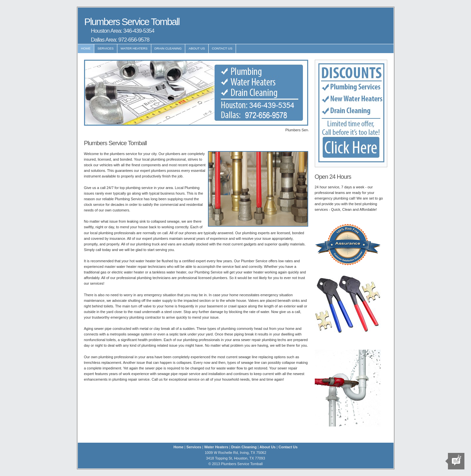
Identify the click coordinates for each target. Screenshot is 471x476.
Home (86, 48)
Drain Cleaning (168, 48)
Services (106, 48)
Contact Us (222, 48)
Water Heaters (134, 48)
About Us (197, 48)
